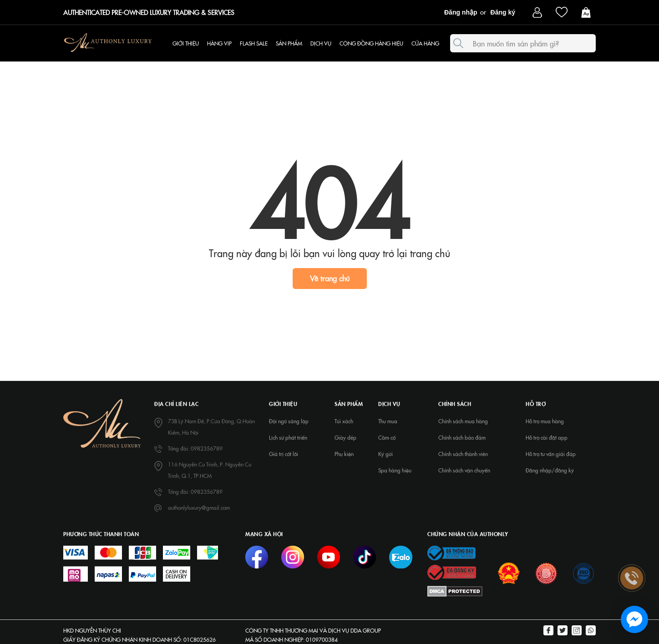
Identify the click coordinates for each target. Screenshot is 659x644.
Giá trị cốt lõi (284, 454)
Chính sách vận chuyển (464, 470)
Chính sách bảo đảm (462, 437)
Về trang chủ (330, 278)
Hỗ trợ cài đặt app (547, 437)
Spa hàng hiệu (395, 470)
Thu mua (388, 421)
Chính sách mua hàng (463, 421)
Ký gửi (385, 454)
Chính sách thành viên (463, 454)
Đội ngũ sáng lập (289, 421)
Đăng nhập (461, 12)
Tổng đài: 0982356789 (195, 448)
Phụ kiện (344, 454)
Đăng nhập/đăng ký (550, 470)
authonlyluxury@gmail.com (199, 507)
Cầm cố (387, 437)
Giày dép (345, 437)
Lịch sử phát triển (288, 437)
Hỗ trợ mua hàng (545, 421)
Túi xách (344, 421)
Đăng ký (503, 12)
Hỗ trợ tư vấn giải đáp (551, 454)
